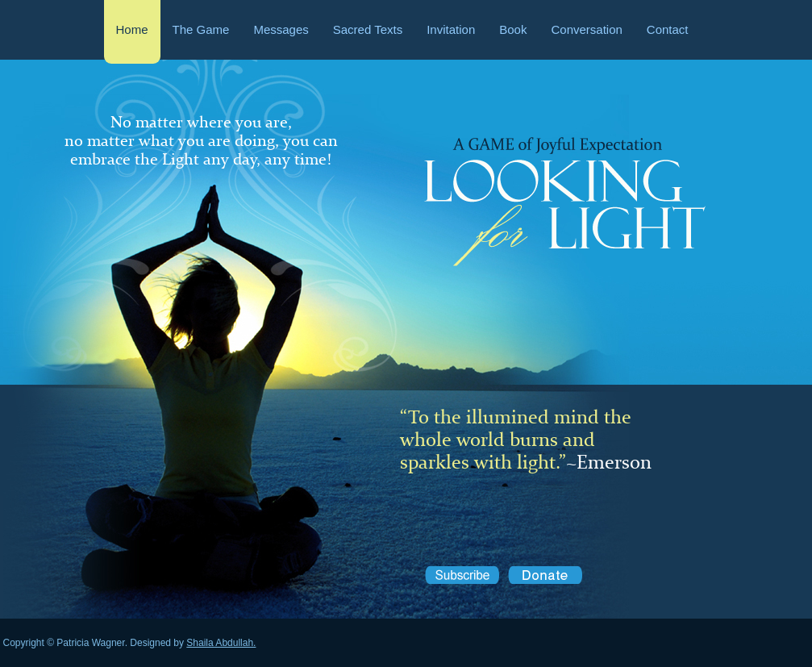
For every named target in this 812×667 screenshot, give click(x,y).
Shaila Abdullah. (221, 643)
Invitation (451, 29)
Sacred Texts (368, 29)
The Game (201, 29)
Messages (281, 29)
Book (513, 29)
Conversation (586, 29)
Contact (668, 29)
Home (132, 29)
